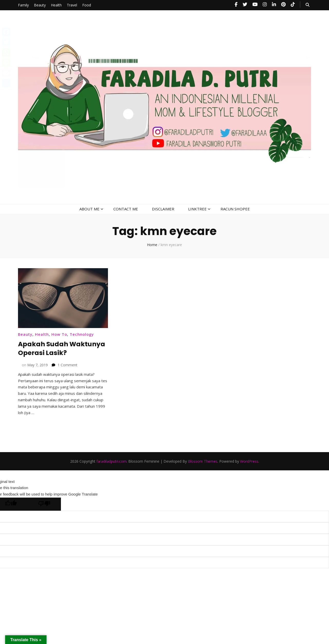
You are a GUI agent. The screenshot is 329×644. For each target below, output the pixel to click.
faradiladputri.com (111, 470)
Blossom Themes (203, 470)
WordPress (249, 470)
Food (87, 5)
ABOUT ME (89, 209)
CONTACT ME (126, 209)
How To (59, 334)
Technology (82, 334)
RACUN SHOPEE (235, 209)
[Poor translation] (44, 513)
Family (23, 5)
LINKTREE (197, 209)
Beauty (40, 5)
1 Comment (67, 374)
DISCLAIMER (163, 209)
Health (56, 5)
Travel (72, 5)
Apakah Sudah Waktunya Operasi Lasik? (54, 353)
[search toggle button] (308, 5)
